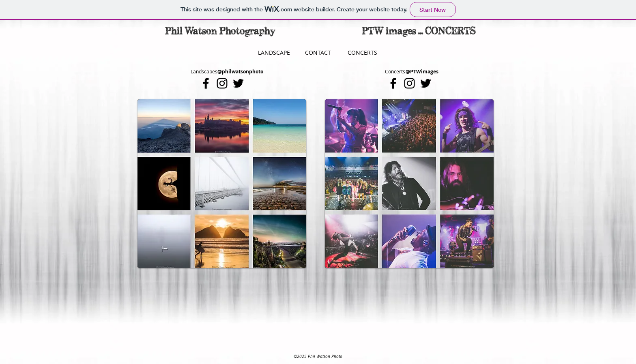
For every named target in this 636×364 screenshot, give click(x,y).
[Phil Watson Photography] (220, 32)
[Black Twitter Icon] (238, 83)
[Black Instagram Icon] (222, 83)
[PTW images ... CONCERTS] (419, 32)
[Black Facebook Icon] (206, 83)
